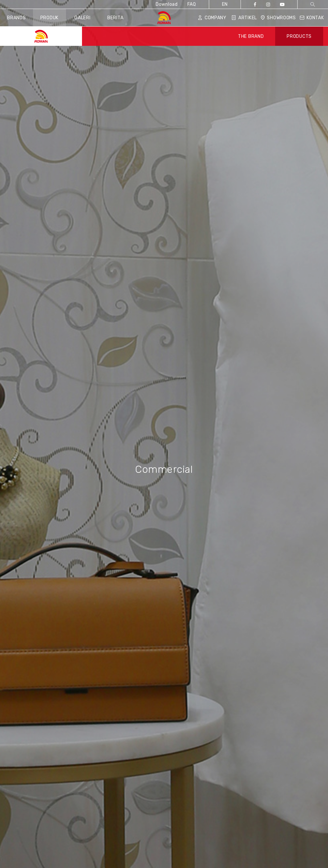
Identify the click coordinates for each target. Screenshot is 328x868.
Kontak (312, 18)
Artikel (244, 18)
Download (167, 4)
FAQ (192, 4)
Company (212, 18)
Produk (49, 18)
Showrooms (278, 18)
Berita (115, 18)
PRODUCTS (299, 36)
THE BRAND (251, 36)
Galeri (82, 18)
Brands (16, 18)
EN (225, 4)
